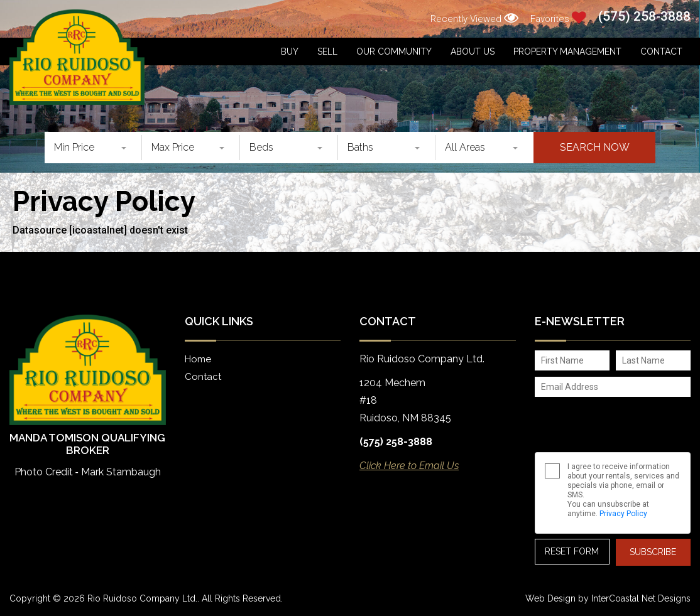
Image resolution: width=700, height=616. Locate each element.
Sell (327, 51)
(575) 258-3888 (644, 17)
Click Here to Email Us (409, 466)
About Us (473, 51)
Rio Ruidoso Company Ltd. (77, 57)
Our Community (394, 51)
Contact (661, 51)
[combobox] (94, 148)
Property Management (567, 51)
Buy (290, 51)
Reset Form (572, 551)
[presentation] (603, 420)
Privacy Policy (623, 514)
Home (198, 359)
